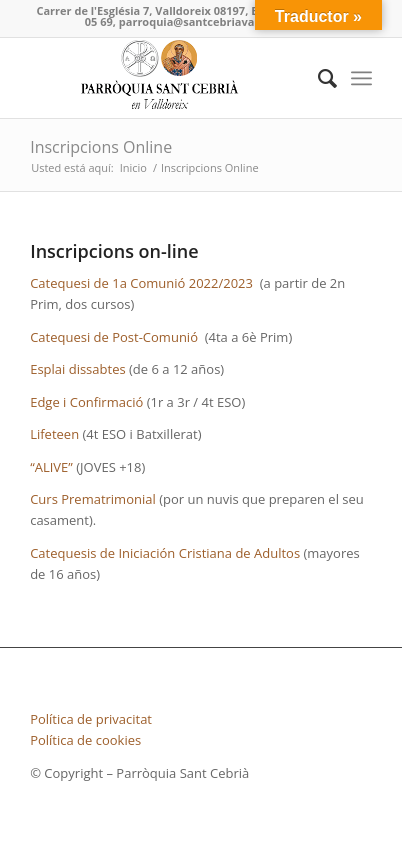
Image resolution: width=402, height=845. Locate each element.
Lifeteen (54, 434)
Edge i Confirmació (86, 402)
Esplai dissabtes (77, 369)
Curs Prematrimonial (93, 499)
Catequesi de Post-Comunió (114, 337)
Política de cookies (85, 740)
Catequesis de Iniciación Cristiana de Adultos (165, 553)
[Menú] (361, 78)
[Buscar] (317, 78)
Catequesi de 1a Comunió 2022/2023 (141, 283)
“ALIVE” (51, 467)
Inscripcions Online (101, 147)
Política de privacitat (91, 719)
